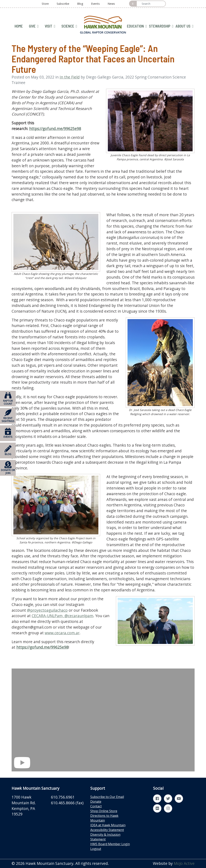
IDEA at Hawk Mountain (108, 825)
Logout (96, 849)
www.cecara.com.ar (62, 633)
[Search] (151, 4)
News (111, 4)
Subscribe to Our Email (107, 797)
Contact (96, 806)
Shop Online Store (104, 811)
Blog (80, 4)
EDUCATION (137, 26)
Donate (96, 802)
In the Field (70, 77)
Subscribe (63, 4)
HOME (19, 26)
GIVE (34, 26)
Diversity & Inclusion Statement (105, 837)
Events (95, 4)
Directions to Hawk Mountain (104, 818)
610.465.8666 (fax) (67, 803)
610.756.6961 (63, 797)
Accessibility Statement (107, 830)
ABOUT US (184, 26)
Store (45, 4)
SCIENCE (69, 26)
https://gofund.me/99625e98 (55, 129)
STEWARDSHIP (161, 26)
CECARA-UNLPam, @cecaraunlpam (62, 616)
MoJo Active (184, 863)
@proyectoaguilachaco (47, 610)
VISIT (50, 26)
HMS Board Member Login (110, 844)
